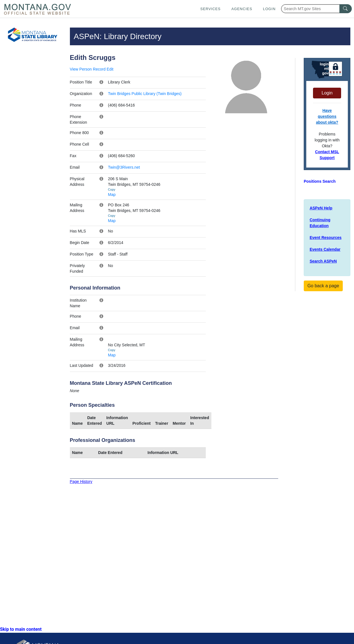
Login (269, 9)
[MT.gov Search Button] (346, 9)
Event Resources (326, 238)
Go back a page (323, 286)
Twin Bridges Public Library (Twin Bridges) (145, 94)
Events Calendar (325, 249)
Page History (81, 482)
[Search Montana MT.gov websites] (316, 9)
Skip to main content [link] (21, 629)
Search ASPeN (323, 261)
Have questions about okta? (327, 116)
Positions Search (320, 181)
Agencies (242, 9)
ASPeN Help (321, 208)
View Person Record (88, 69)
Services (210, 9)
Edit (110, 69)
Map (112, 195)
